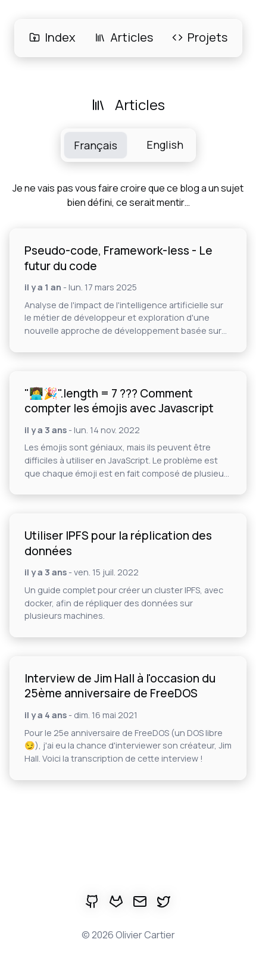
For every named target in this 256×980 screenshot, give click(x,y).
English (165, 145)
